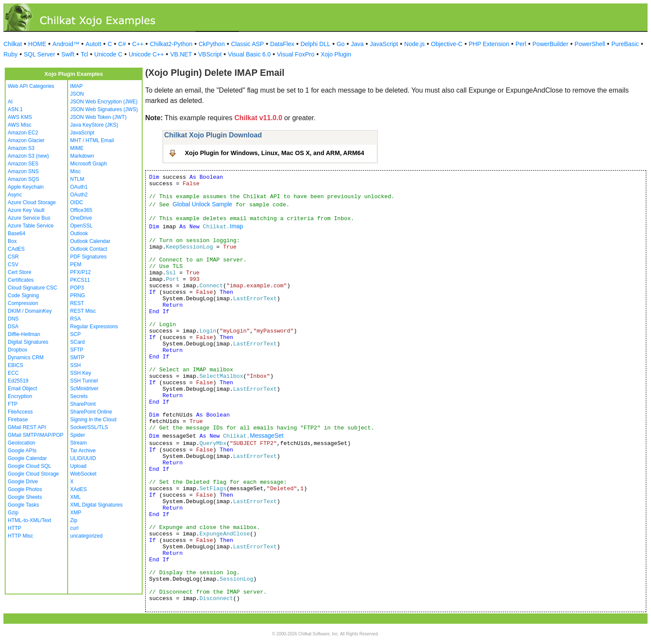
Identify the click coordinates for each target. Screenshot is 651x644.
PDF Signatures (89, 257)
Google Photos (25, 489)
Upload (78, 466)
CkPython (212, 44)
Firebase (18, 420)
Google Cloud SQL (30, 466)
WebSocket (83, 474)
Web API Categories (31, 86)
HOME (37, 44)
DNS (13, 319)
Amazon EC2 (23, 133)
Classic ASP (247, 44)
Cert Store (20, 272)
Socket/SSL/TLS (89, 427)
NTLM (77, 179)
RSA (76, 319)
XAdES (79, 489)
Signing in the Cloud (93, 420)
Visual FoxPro (296, 54)
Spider (78, 435)
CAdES (16, 249)
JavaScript (384, 44)
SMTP (77, 358)
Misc (76, 171)
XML (76, 497)
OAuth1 (79, 187)
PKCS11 (80, 280)
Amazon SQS (23, 179)
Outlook (79, 233)
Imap (236, 226)
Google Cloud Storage (33, 474)
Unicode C (108, 54)
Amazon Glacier (26, 140)
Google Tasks (23, 505)
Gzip (13, 513)
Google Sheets (25, 497)
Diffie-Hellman (24, 334)
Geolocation (22, 443)
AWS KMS (20, 117)
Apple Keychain (26, 187)
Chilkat (13, 44)
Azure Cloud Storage (32, 202)
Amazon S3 (21, 148)
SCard (78, 342)
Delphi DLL (315, 44)
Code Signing (23, 296)
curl (74, 528)
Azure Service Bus (29, 218)
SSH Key (81, 373)
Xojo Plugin (336, 54)
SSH (76, 365)
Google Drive (23, 482)
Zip (74, 520)
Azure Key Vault (26, 210)
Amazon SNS (23, 171)
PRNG (78, 296)
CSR (13, 257)
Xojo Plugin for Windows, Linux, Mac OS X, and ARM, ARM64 (274, 153)
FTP (13, 404)
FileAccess (20, 412)
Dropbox (17, 350)
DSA (13, 327)
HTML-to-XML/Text (30, 520)
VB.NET (181, 54)
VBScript (210, 54)
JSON (77, 94)
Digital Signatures (28, 342)
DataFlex (282, 44)
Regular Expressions (94, 327)
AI (10, 102)
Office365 (81, 210)
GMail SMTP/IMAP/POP (36, 435)
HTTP (14, 528)
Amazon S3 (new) (28, 156)
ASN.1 (15, 109)
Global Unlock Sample (203, 204)
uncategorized (86, 536)
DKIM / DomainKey (30, 311)
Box (12, 241)
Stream (79, 443)
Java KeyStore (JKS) (94, 125)
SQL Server (39, 54)
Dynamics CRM (26, 358)
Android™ (66, 44)
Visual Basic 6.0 (249, 54)
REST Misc (83, 311)
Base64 (17, 233)
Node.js (414, 44)
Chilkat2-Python (171, 44)
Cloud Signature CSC (33, 288)
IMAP (76, 86)
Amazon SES (23, 164)
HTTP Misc (20, 536)
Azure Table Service (31, 226)
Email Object (22, 389)
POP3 (77, 288)
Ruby (11, 54)
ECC (13, 373)
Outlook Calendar (90, 241)
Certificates (21, 280)
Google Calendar (27, 458)
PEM (76, 264)
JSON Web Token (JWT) (98, 117)
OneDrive (81, 218)
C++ (138, 44)
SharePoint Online (91, 412)
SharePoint (83, 404)
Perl (521, 44)
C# (122, 44)
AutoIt (94, 44)
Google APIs (22, 451)
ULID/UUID (83, 458)
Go (341, 44)
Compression (23, 303)
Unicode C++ (146, 54)
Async (15, 195)
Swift (68, 54)
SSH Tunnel (84, 381)
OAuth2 (79, 195)
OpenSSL (81, 226)
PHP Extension (489, 44)
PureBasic (625, 44)
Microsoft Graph (89, 164)
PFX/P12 (81, 272)
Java (357, 44)
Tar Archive (83, 451)
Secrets (79, 396)
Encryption (20, 396)
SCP (76, 334)
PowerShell (590, 44)
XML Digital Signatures (97, 505)
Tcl (84, 54)
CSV (13, 264)
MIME (77, 148)
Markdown (82, 156)
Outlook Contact (89, 249)
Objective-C (447, 44)
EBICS (16, 365)
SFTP (77, 350)
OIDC (77, 202)
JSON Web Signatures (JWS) (104, 109)
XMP (76, 513)
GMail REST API (27, 427)
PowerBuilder (550, 44)
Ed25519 (18, 381)
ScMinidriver (84, 389)
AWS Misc (20, 125)
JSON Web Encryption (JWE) (104, 102)
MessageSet (267, 436)
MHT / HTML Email (92, 140)
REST (77, 303)
